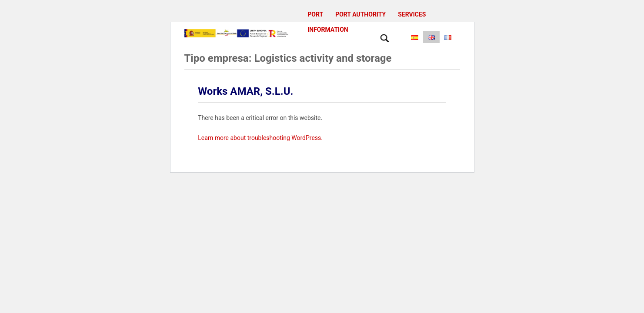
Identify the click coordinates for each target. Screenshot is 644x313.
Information (328, 30)
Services (412, 14)
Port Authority (360, 14)
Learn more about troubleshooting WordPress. (260, 138)
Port (315, 14)
